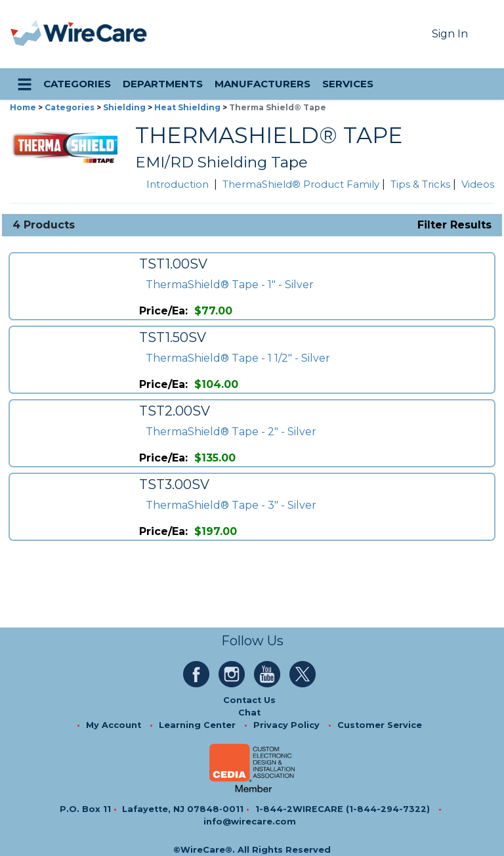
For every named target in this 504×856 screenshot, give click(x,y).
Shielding (124, 107)
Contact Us (249, 700)
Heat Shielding (187, 107)
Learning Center (197, 725)
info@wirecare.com (250, 822)
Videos (478, 184)
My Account (114, 725)
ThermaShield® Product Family (301, 184)
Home (23, 107)
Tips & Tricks (420, 184)
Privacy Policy (286, 725)
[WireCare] (95, 34)
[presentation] (27, 34)
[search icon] (482, 84)
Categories (70, 107)
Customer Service (380, 725)
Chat (249, 713)
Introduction (178, 184)
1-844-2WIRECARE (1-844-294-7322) (343, 809)
